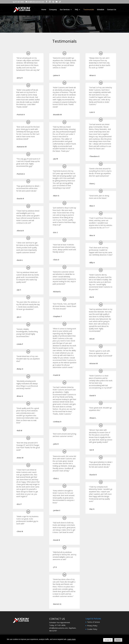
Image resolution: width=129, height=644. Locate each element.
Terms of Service (93, 622)
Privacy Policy (92, 626)
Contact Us (112, 10)
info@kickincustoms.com (59, 628)
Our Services (65, 10)
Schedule (101, 10)
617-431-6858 (60, 625)
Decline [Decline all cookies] (118, 640)
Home (44, 10)
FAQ (76, 10)
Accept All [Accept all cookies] (108, 640)
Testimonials (89, 10)
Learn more (71, 639)
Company (53, 10)
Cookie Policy (92, 629)
